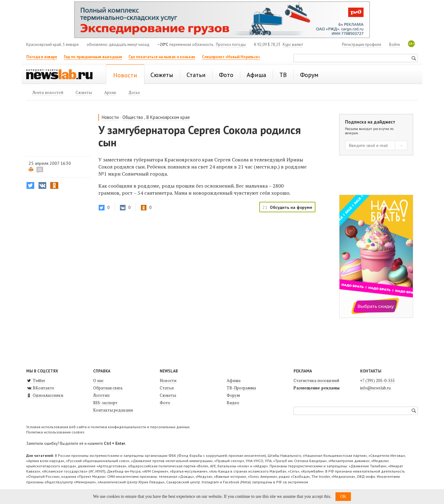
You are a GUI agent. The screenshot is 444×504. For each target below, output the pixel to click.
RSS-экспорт (105, 403)
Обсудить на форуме (291, 207)
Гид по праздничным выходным (93, 57)
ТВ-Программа (241, 388)
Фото (165, 403)
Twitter (36, 380)
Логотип (101, 395)
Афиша (234, 380)
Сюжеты (168, 395)
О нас (98, 380)
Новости (110, 117)
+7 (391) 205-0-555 (377, 380)
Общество (133, 117)
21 (40, 169)
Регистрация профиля (362, 45)
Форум (233, 395)
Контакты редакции (113, 410)
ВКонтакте (40, 388)
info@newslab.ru (375, 388)
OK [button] (343, 496)
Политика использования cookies (55, 432)
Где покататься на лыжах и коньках (162, 57)
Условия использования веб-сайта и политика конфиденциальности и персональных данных (108, 427)
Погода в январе (42, 57)
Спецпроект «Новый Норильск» (231, 57)
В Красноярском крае (168, 117)
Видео (233, 403)
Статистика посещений (316, 380)
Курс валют (293, 45)
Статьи (167, 388)
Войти (395, 45)
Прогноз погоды (231, 45)
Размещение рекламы (317, 388)
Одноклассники (45, 395)
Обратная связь (108, 388)
